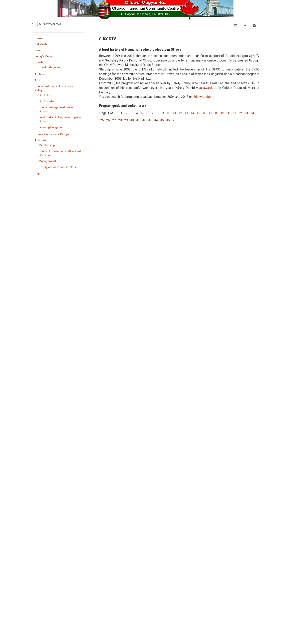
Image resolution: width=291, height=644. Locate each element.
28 (120, 120)
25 (102, 120)
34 (156, 120)
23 (246, 113)
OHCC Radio (46, 101)
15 (198, 113)
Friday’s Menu (43, 56)
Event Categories (50, 67)
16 (204, 113)
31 (138, 120)
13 (186, 113)
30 (132, 120)
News (38, 50)
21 (234, 113)
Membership (47, 145)
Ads (37, 80)
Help (38, 174)
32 (144, 120)
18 (216, 113)
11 (174, 113)
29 (126, 120)
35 (162, 120)
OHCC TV (45, 95)
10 (168, 113)
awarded (209, 88)
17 (210, 113)
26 (108, 120)
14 (192, 113)
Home (39, 38)
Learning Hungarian (51, 127)
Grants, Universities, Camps (52, 134)
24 (252, 113)
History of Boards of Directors (57, 167)
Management (47, 161)
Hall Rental (41, 44)
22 (240, 113)
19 (222, 113)
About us (40, 140)
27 (114, 120)
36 (168, 120)
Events (39, 62)
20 (228, 113)
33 (150, 120)
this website (202, 97)
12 (180, 113)
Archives (40, 74)
